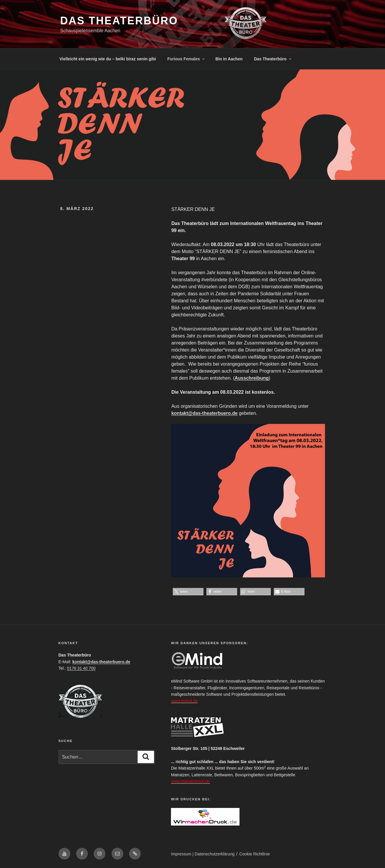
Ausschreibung (251, 378)
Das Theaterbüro (119, 21)
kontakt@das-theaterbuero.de (204, 413)
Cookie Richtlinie (254, 854)
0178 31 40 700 (81, 668)
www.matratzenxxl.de (190, 781)
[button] (188, 592)
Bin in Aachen (229, 59)
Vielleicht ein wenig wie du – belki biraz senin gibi (108, 59)
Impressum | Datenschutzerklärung (203, 854)
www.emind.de (184, 701)
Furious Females (186, 59)
